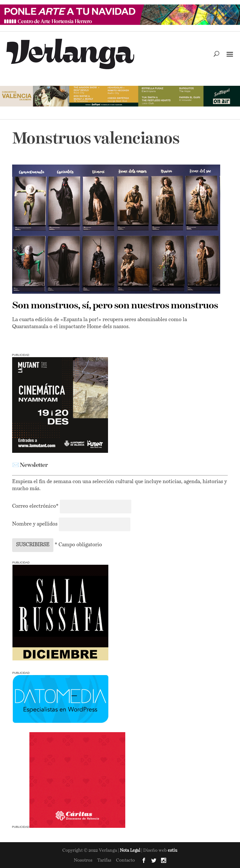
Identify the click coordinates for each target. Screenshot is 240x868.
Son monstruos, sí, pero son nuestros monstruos (115, 306)
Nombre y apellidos (35, 524)
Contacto (125, 860)
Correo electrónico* (36, 506)
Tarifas (104, 860)
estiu (173, 851)
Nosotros (83, 860)
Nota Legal (131, 851)
